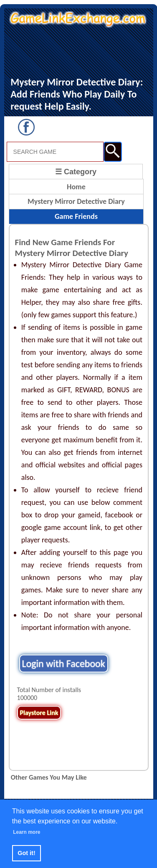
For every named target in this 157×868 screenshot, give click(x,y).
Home (76, 187)
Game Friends (76, 216)
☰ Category (76, 172)
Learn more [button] (27, 832)
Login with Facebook (64, 664)
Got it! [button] (26, 853)
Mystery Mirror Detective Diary (76, 201)
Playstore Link (39, 713)
